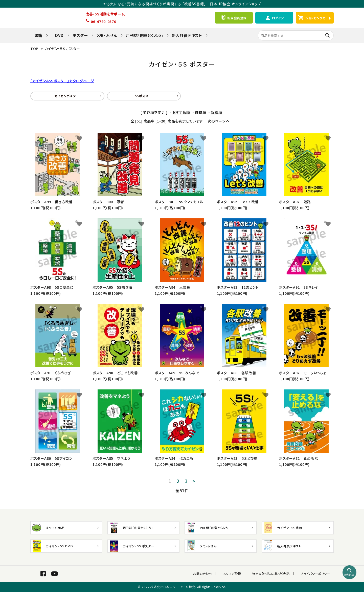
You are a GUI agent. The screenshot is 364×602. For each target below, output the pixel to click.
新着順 (216, 112)
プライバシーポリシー (315, 579)
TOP (34, 49)
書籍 (36, 35)
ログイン (274, 18)
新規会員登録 (234, 18)
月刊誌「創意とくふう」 (144, 35)
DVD (57, 35)
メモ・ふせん (107, 35)
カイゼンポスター (67, 96)
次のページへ (219, 121)
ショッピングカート (315, 18)
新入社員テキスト (187, 35)
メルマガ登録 (239, 579)
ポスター (80, 35)
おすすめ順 (181, 112)
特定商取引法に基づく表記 (275, 579)
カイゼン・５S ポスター (62, 49)
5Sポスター (143, 96)
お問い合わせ (213, 579)
